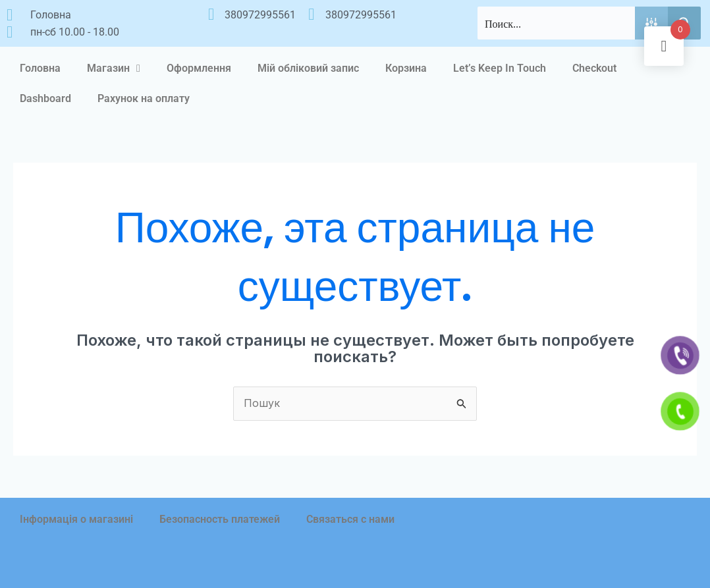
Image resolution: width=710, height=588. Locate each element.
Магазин (114, 68)
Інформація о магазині (76, 519)
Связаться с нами (350, 519)
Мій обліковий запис (308, 68)
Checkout (594, 68)
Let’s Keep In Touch (500, 68)
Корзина (406, 68)
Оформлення (199, 68)
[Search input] (557, 23)
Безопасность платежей (220, 519)
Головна (40, 68)
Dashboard (45, 98)
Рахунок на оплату (144, 98)
